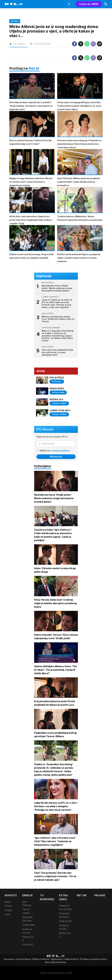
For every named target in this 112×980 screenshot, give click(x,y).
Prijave (100, 895)
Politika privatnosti (40, 959)
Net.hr (34, 68)
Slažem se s (55, 450)
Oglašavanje (56, 959)
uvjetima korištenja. (61, 450)
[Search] (106, 4)
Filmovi (9, 906)
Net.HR (82, 895)
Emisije (8, 910)
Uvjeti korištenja (23, 959)
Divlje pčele (29, 925)
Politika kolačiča (71, 959)
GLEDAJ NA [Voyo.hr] (89, 4)
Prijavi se (56, 457)
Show (41, 371)
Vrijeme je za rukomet (65, 907)
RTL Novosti (45, 429)
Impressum (9, 959)
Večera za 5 (28, 939)
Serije (8, 902)
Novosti (11, 895)
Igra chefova (27, 903)
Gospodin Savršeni (28, 919)
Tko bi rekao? (26, 911)
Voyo (8, 914)
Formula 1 (28, 945)
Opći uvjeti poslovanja (55, 962)
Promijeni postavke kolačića (94, 959)
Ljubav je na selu (27, 931)
